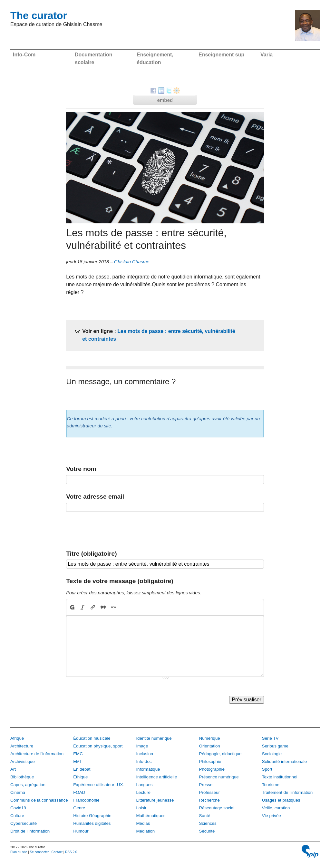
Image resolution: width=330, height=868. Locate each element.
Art (13, 769)
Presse (206, 785)
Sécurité (207, 831)
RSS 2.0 (71, 852)
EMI (77, 761)
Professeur (209, 792)
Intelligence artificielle (156, 777)
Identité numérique (154, 738)
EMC (78, 754)
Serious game (275, 746)
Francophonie (86, 800)
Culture (17, 816)
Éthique (80, 777)
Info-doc (144, 761)
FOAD (79, 792)
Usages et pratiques (281, 800)
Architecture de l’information (37, 754)
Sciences (208, 823)
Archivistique (23, 761)
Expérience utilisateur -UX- (99, 785)
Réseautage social (217, 808)
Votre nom (81, 469)
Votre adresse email (95, 497)
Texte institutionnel (280, 777)
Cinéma (18, 792)
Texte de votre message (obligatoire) (120, 581)
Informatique (148, 769)
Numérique (210, 738)
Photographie (212, 769)
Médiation (145, 831)
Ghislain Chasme (132, 262)
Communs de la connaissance (39, 800)
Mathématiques (151, 816)
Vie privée (272, 816)
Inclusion (145, 754)
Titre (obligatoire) (91, 554)
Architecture (22, 746)
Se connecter (39, 852)
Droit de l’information (30, 831)
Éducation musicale (92, 738)
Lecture (143, 792)
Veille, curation (276, 808)
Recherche (209, 800)
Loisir (141, 808)
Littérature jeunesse (155, 800)
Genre (79, 808)
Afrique (17, 738)
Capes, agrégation (28, 785)
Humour (81, 831)
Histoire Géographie (92, 816)
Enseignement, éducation (155, 59)
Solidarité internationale (284, 761)
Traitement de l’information (287, 792)
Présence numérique (219, 777)
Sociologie (272, 754)
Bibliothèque (22, 777)
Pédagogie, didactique (220, 754)
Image (142, 746)
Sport (267, 769)
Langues (144, 785)
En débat (82, 769)
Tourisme (271, 785)
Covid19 (18, 808)
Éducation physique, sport (98, 746)
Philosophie (210, 761)
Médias (143, 823)
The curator (39, 15)
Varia (267, 55)
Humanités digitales (92, 823)
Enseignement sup (221, 55)
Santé (205, 816)
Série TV (270, 738)
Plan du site (19, 852)
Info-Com (24, 55)
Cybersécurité (24, 823)
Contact (57, 852)
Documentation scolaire (93, 59)
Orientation (210, 746)
